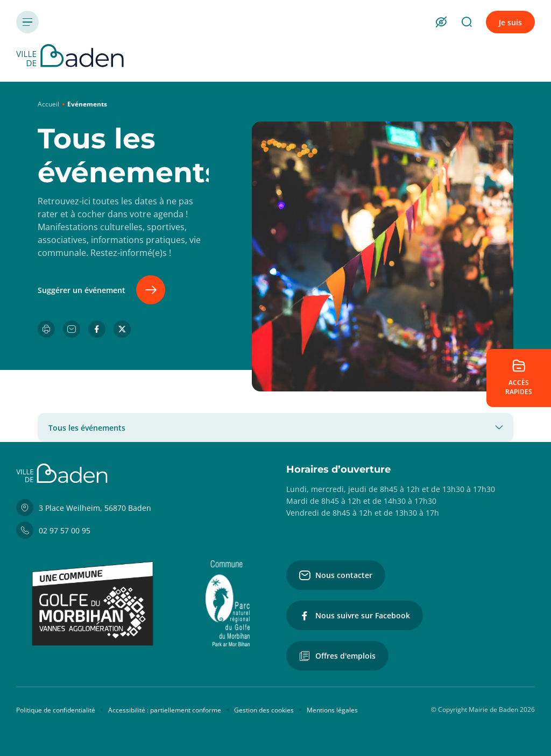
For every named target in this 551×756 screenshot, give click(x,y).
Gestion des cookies (264, 710)
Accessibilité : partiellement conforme (165, 710)
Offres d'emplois (337, 656)
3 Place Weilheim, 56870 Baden (84, 508)
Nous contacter (336, 575)
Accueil (48, 104)
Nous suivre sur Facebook (355, 616)
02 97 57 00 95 (53, 530)
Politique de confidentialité (56, 710)
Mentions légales (332, 710)
